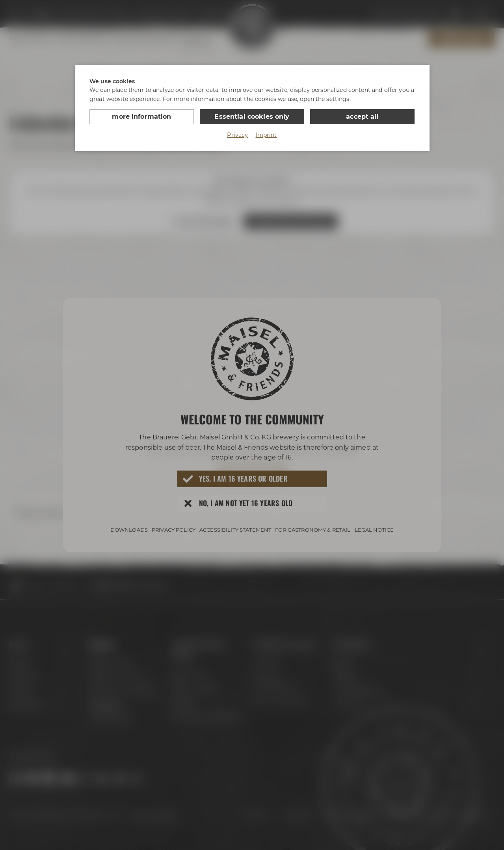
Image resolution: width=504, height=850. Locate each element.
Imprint (266, 135)
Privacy (237, 135)
